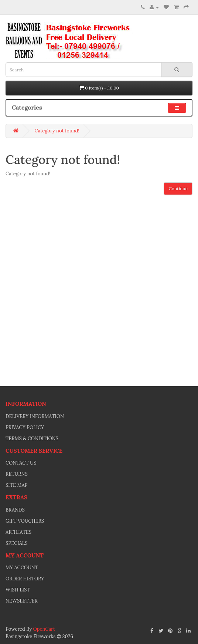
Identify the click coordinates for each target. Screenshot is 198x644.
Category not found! (57, 131)
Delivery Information (35, 416)
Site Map (17, 485)
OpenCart (44, 629)
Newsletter (22, 601)
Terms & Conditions (32, 439)
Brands (15, 510)
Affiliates (18, 532)
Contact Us (21, 463)
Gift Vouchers (25, 521)
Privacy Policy (25, 427)
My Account (22, 568)
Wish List (18, 590)
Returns (17, 474)
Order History (25, 579)
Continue (178, 188)
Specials (17, 543)
